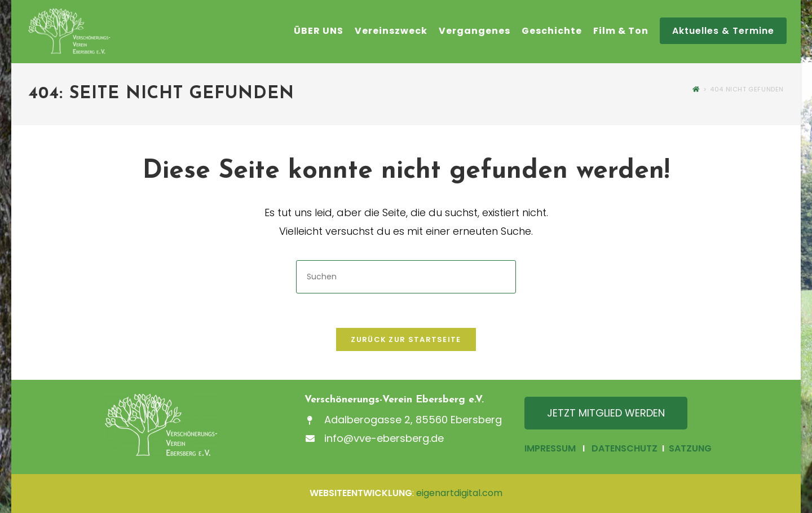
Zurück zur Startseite (406, 339)
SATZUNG (689, 448)
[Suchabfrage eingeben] (406, 277)
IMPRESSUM (550, 448)
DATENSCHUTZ (625, 448)
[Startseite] (696, 89)
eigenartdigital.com (459, 493)
